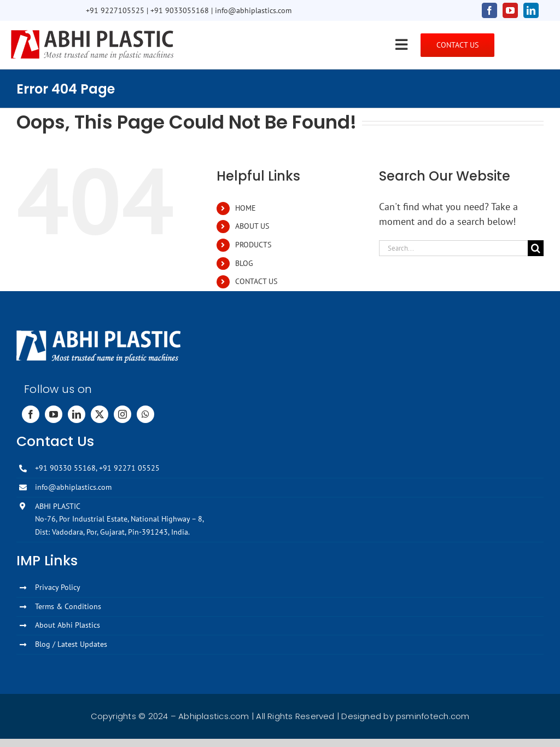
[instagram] (122, 414)
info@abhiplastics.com (253, 10)
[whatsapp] (145, 414)
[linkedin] (531, 10)
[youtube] (510, 10)
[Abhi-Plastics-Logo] (92, 34)
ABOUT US (252, 226)
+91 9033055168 (180, 10)
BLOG (244, 263)
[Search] (536, 248)
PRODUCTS (253, 245)
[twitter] (100, 414)
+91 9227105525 (115, 10)
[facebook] (489, 10)
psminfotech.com (433, 716)
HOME (246, 208)
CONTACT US (256, 281)
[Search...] (453, 248)
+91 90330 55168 (65, 468)
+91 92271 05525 (129, 468)
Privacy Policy (58, 587)
